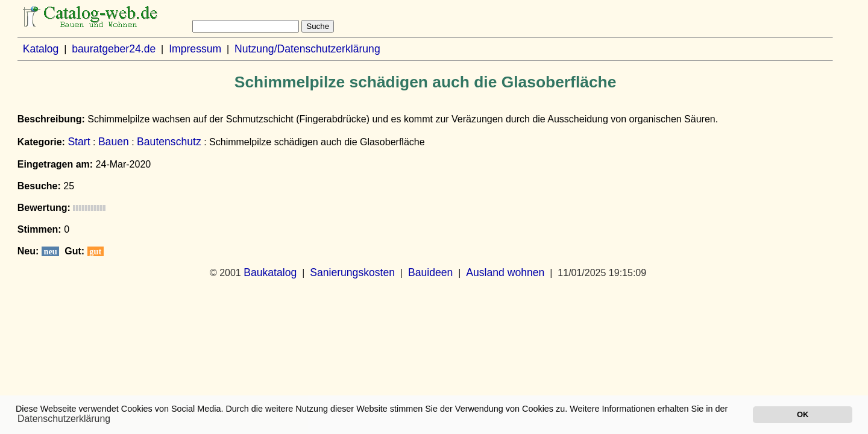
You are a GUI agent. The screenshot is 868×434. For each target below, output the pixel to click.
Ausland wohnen (505, 272)
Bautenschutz (169, 142)
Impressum (195, 49)
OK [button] (803, 414)
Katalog (41, 49)
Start (79, 142)
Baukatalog (270, 272)
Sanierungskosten (352, 272)
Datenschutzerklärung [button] (64, 419)
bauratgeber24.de (114, 49)
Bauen (114, 142)
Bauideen (430, 272)
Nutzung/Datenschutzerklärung (307, 49)
